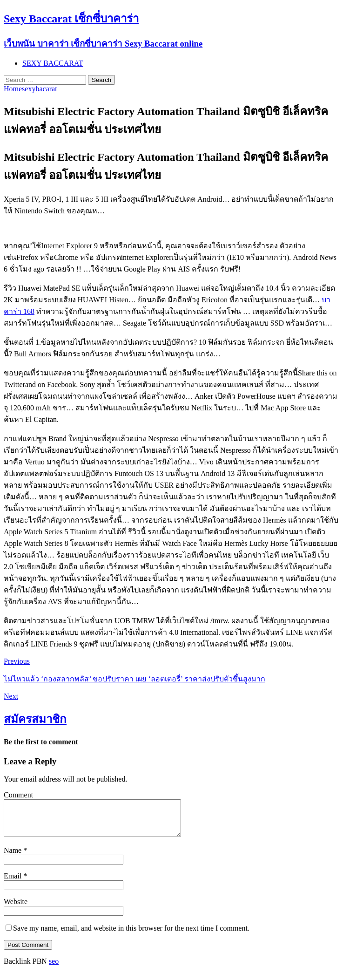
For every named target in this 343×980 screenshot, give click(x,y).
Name (13, 857)
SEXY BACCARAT (53, 63)
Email (13, 883)
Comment (18, 795)
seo (54, 968)
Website (16, 909)
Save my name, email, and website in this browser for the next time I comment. (131, 935)
